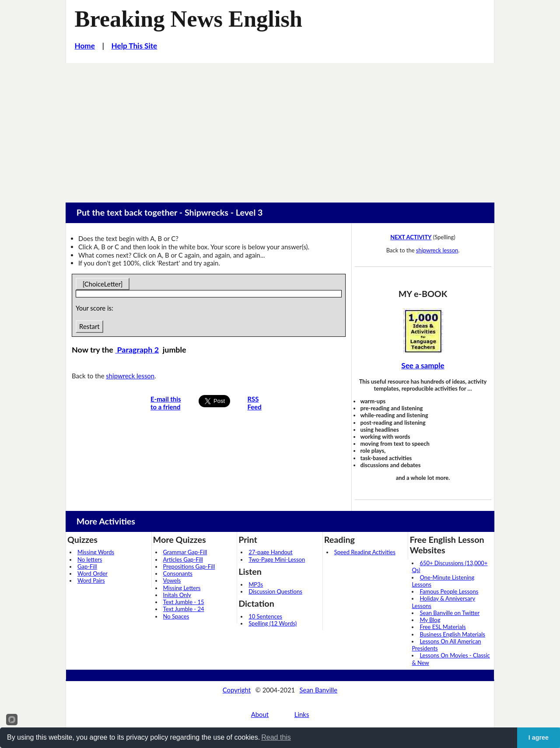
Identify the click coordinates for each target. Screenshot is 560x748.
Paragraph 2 (137, 350)
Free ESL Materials (443, 627)
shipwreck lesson (130, 376)
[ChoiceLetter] (103, 284)
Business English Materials (452, 634)
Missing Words (96, 552)
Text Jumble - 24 (184, 609)
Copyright (237, 690)
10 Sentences (265, 616)
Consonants (178, 573)
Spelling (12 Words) (273, 623)
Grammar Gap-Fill (185, 552)
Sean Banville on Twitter (450, 613)
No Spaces (176, 616)
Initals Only (177, 595)
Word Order (93, 573)
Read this (276, 737)
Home (85, 46)
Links (302, 714)
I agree (539, 738)
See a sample (423, 365)
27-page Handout (271, 552)
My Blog (430, 620)
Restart (89, 326)
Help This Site (135, 46)
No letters (90, 559)
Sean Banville (319, 690)
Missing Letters (182, 588)
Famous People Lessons (449, 591)
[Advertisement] (280, 129)
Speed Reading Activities (365, 552)
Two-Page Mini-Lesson (277, 559)
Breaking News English (189, 19)
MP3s (256, 584)
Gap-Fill (87, 566)
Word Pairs (91, 580)
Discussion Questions (275, 591)
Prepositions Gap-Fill (189, 566)
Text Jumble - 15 (184, 602)
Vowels (172, 580)
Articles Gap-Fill (183, 559)
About (260, 714)
